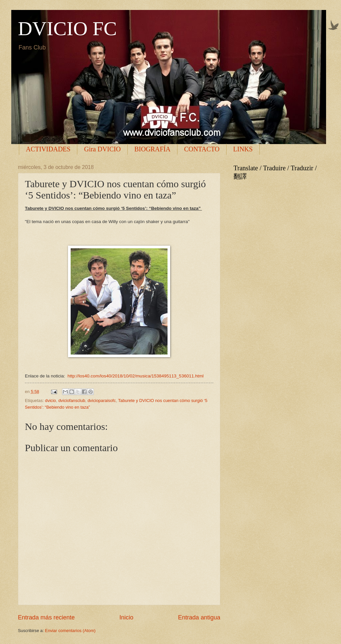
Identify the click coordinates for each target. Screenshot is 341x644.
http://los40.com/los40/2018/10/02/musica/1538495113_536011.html (135, 376)
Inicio (126, 617)
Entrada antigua (199, 617)
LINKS (243, 149)
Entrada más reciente (46, 617)
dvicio (51, 401)
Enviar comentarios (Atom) (70, 631)
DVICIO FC (67, 29)
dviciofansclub (72, 401)
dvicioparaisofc (102, 401)
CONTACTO (202, 149)
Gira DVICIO (102, 149)
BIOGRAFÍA (152, 149)
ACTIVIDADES (48, 149)
